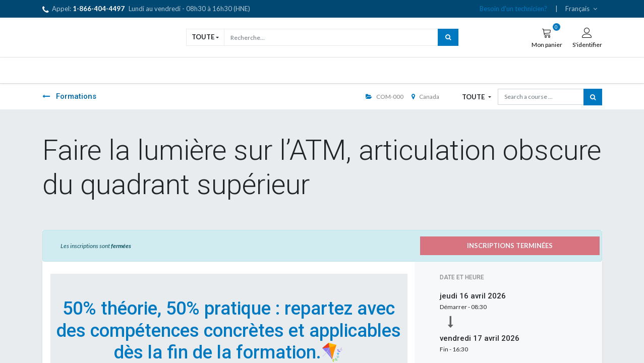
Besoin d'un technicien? (513, 9)
